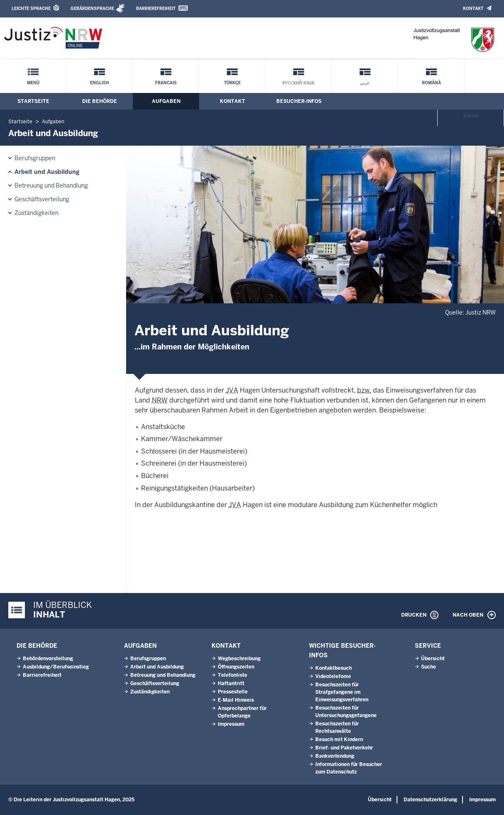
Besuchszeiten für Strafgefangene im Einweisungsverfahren (342, 692)
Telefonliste (233, 675)
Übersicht (433, 659)
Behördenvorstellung (48, 659)
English (100, 83)
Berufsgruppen (35, 158)
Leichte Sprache (31, 9)
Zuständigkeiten (37, 213)
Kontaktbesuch (334, 668)
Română (431, 83)
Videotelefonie (333, 676)
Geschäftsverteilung (42, 199)
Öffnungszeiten (236, 667)
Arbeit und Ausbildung (47, 172)
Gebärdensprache (92, 9)
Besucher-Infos (299, 101)
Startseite (33, 101)
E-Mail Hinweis (236, 700)
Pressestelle (233, 692)
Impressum (231, 724)
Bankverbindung (335, 756)
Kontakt (473, 9)
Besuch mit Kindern (339, 739)
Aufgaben (166, 101)
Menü (33, 83)
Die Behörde (100, 101)
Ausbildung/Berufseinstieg (56, 667)
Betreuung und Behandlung (51, 185)
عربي (365, 83)
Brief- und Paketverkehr (344, 748)
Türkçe (232, 83)
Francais (166, 83)
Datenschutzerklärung (430, 800)
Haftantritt (231, 683)
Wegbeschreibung (239, 659)
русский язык (298, 83)
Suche (471, 116)
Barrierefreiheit (156, 9)
